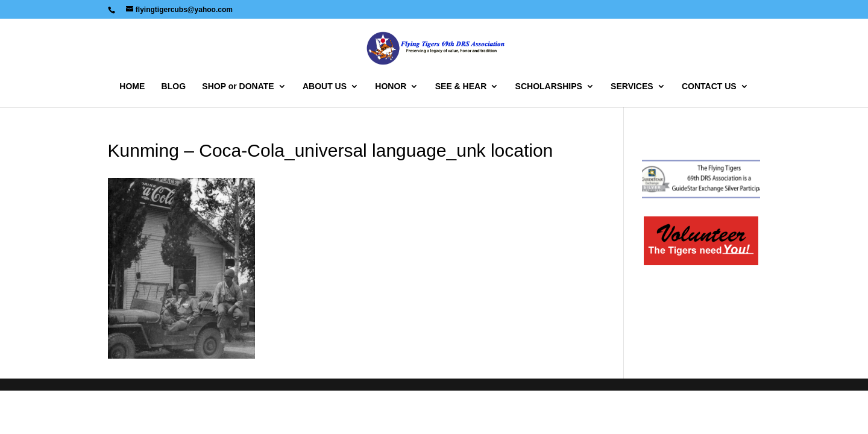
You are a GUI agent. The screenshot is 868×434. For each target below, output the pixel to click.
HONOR (391, 86)
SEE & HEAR (461, 86)
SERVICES (632, 86)
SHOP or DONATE (238, 86)
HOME (132, 86)
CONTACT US (709, 86)
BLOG (174, 86)
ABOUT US (325, 86)
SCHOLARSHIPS (549, 86)
